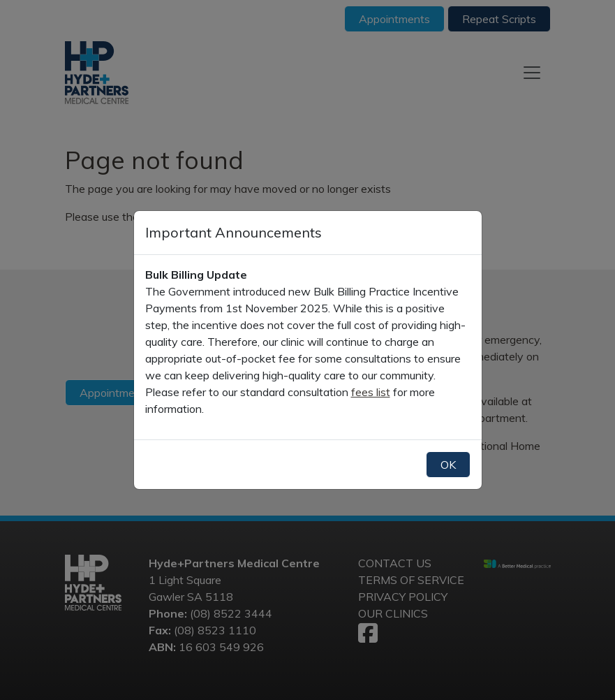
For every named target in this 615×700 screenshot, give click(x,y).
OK (448, 465)
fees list (371, 392)
